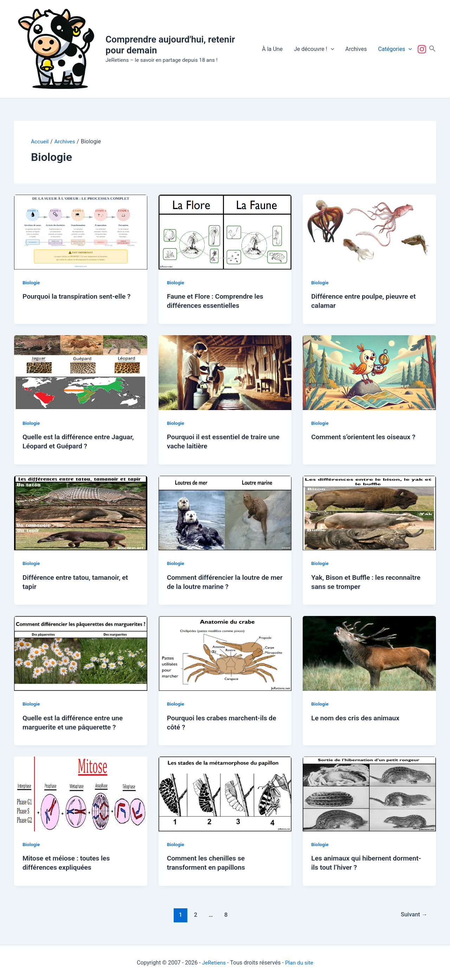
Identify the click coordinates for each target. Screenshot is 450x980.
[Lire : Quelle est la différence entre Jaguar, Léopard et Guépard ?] (81, 372)
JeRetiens (213, 962)
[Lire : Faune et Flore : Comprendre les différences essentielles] (225, 231)
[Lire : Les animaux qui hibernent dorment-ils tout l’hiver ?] (369, 793)
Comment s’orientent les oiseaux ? (365, 437)
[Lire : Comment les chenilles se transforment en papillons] (225, 793)
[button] (331, 49)
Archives (356, 49)
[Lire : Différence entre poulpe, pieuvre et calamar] (369, 231)
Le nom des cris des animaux (357, 718)
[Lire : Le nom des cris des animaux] (369, 653)
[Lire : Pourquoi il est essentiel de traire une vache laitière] (225, 372)
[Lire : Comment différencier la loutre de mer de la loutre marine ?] (225, 512)
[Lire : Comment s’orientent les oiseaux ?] (369, 372)
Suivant (413, 914)
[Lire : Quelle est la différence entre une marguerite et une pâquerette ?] (81, 653)
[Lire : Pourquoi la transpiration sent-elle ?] (81, 231)
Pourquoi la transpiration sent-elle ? (79, 296)
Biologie (31, 283)
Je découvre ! (314, 49)
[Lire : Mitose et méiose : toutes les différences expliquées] (81, 793)
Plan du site (300, 962)
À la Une (272, 49)
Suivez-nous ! (423, 49)
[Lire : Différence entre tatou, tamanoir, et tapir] (81, 512)
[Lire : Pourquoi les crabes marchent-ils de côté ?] (225, 653)
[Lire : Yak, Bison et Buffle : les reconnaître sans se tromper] (369, 512)
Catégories (395, 49)
